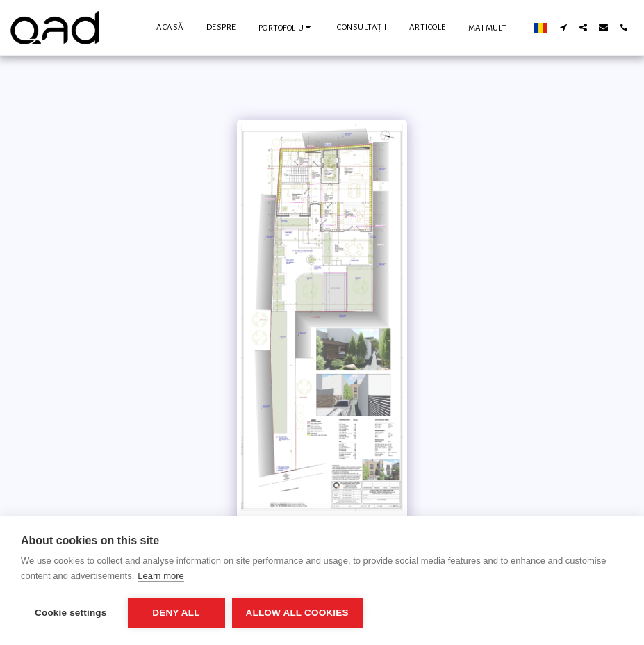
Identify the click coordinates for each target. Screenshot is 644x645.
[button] (287, 27)
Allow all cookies (297, 613)
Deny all (176, 613)
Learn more (160, 576)
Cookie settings (71, 613)
